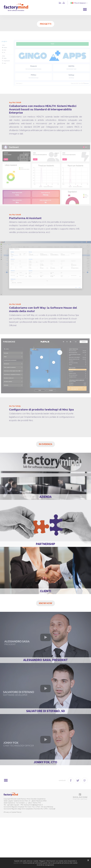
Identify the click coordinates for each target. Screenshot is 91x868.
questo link (18, 863)
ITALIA (79, 3)
